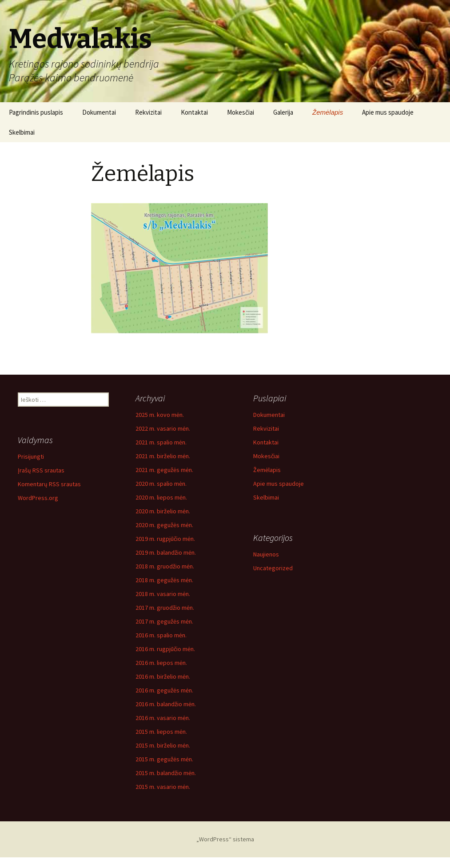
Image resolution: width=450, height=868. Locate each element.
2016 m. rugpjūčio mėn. (165, 649)
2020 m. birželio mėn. (163, 511)
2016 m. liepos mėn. (161, 663)
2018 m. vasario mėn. (163, 594)
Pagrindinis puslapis (36, 112)
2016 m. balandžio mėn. (166, 704)
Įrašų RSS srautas (41, 470)
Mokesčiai (241, 112)
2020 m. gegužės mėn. (164, 525)
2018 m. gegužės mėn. (164, 580)
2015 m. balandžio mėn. (166, 773)
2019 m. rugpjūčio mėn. (165, 539)
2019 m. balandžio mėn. (166, 552)
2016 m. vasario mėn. (163, 718)
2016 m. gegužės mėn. (164, 690)
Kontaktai (194, 112)
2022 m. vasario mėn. (163, 428)
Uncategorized (273, 568)
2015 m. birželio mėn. (163, 745)
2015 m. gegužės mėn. (164, 759)
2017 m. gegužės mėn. (164, 621)
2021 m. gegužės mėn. (164, 470)
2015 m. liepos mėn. (161, 732)
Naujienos (266, 554)
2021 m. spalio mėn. (161, 442)
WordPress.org (38, 498)
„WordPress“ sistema (225, 839)
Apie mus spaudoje (388, 112)
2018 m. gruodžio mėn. (165, 566)
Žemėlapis (328, 112)
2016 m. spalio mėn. (161, 635)
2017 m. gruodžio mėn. (165, 608)
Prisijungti (31, 456)
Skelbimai (22, 132)
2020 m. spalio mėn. (161, 484)
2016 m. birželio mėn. (163, 676)
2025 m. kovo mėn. (160, 415)
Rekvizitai (148, 112)
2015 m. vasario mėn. (163, 787)
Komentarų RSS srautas (49, 484)
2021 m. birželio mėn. (163, 456)
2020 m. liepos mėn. (161, 497)
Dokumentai (99, 112)
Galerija (283, 112)
